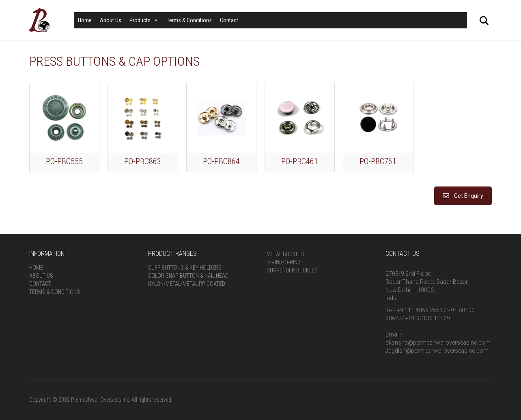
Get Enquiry (463, 196)
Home (85, 20)
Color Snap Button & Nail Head (188, 276)
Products (144, 20)
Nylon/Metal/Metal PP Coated (187, 284)
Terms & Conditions (189, 20)
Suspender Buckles (292, 270)
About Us (111, 20)
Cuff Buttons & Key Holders (185, 268)
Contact (229, 20)
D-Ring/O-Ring (284, 262)
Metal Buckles (285, 254)
